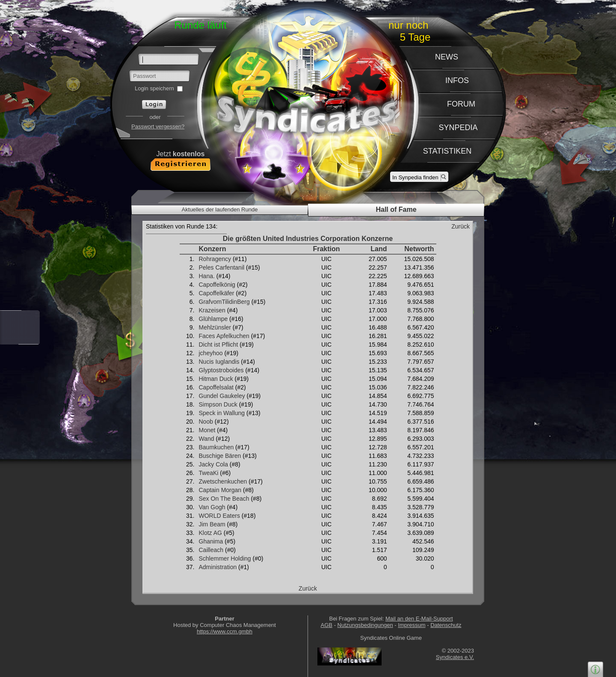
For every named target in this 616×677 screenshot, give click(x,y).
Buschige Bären (220, 456)
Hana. (207, 276)
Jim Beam (212, 524)
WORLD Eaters (219, 516)
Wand (207, 439)
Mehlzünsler (215, 327)
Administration (218, 567)
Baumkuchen (216, 447)
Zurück (461, 226)
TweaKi (209, 473)
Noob (206, 422)
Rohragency (215, 259)
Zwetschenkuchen (223, 481)
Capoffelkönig (217, 285)
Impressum (412, 625)
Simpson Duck (218, 404)
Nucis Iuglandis (219, 362)
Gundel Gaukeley (222, 396)
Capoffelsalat (216, 387)
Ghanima (211, 541)
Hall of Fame (396, 209)
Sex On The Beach (224, 499)
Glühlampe (213, 319)
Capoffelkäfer (217, 293)
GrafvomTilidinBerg (224, 302)
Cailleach (211, 550)
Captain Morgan (220, 490)
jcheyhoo (211, 353)
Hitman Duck (216, 379)
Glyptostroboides (221, 370)
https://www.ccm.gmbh (225, 631)
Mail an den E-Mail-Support (419, 619)
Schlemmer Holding (225, 558)
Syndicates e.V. (455, 657)
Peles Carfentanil (222, 267)
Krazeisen (212, 310)
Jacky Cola (213, 464)
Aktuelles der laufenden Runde (220, 209)
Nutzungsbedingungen (365, 625)
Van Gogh (212, 507)
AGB (327, 625)
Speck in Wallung (222, 413)
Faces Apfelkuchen (224, 336)
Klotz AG (210, 533)
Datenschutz (446, 625)
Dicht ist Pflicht (219, 344)
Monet (207, 430)
